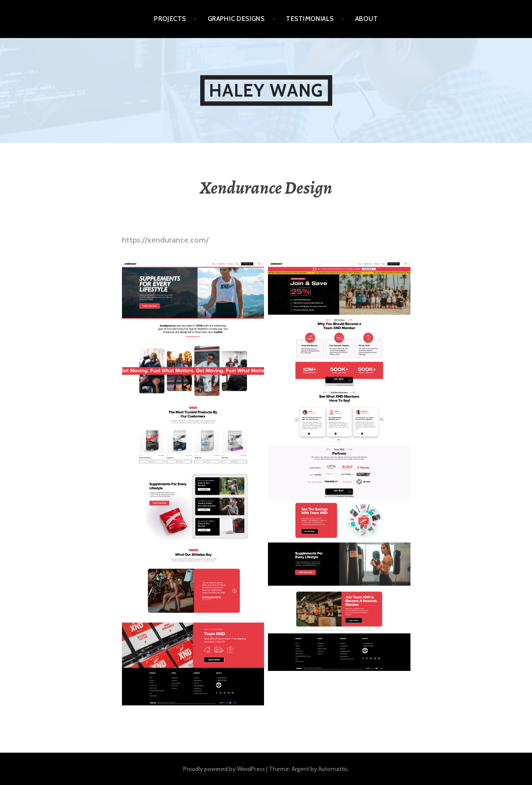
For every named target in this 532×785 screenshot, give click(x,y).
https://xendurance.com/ (165, 240)
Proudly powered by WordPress (224, 769)
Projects (170, 19)
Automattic (333, 769)
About (367, 19)
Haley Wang (266, 90)
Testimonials (310, 19)
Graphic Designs (236, 19)
